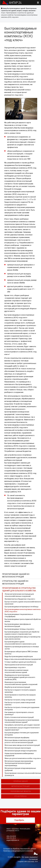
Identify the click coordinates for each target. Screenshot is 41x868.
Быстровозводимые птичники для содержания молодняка (22, 734)
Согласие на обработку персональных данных (20, 849)
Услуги (3, 13)
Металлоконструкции (20, 786)
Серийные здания (20, 781)
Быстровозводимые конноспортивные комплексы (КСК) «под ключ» (23, 610)
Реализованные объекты (21, 791)
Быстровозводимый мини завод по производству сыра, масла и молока (23, 638)
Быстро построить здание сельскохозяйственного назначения (23, 603)
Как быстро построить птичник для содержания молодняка (22, 709)
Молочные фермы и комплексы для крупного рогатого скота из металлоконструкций (21, 741)
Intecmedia (31, 862)
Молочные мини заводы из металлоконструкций (22, 745)
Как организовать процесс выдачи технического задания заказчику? (22, 729)
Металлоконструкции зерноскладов (18, 748)
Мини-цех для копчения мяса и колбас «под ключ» (23, 758)
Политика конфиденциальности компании (18, 851)
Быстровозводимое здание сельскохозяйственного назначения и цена (20, 643)
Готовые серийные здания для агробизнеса (20, 662)
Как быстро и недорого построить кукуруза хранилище (20, 691)
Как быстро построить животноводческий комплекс (20, 704)
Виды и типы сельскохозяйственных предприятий (23, 659)
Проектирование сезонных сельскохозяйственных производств (23, 774)
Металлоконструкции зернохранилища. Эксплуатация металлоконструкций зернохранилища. (19, 763)
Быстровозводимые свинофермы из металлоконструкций (18, 625)
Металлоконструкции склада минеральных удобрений (20, 769)
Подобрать (20, 820)
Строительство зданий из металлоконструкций (15, 582)
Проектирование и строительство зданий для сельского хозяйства (19, 589)
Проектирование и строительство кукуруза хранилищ (20, 696)
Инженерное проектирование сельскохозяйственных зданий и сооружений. (21, 683)
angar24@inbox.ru (13, 840)
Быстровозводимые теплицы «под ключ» (19, 629)
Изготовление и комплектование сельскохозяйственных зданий (17, 671)
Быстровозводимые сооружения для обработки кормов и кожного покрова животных (22, 633)
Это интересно (20, 796)
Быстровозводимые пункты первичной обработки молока (23, 620)
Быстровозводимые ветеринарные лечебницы (22, 607)
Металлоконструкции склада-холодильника (21, 751)
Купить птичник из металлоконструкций (19, 717)
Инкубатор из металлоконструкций (17, 687)
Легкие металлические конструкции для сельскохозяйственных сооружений (19, 595)
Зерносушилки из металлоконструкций (19, 665)
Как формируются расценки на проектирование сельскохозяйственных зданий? (22, 721)
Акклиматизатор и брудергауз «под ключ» (20, 599)
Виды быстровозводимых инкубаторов (19, 656)
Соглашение (33, 859)
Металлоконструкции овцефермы (17, 738)
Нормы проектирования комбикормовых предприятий (19, 755)
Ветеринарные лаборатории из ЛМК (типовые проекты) (21, 653)
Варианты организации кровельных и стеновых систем (22, 648)
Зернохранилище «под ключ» (15, 667)
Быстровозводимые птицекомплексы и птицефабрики (19, 615)
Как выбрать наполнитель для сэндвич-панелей (22, 725)
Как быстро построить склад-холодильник (20, 700)
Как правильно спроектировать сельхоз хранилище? (19, 713)
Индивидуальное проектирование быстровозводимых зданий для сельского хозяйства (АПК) (20, 677)
